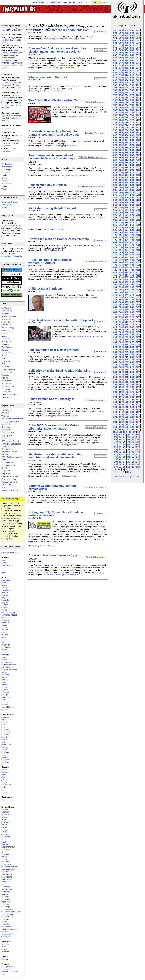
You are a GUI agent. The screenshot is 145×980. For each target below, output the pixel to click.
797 (138, 83)
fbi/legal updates (9, 967)
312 (138, 325)
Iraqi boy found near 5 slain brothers (54, 350)
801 (115, 83)
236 (115, 365)
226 (115, 369)
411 (115, 277)
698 (132, 133)
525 (121, 220)
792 (138, 85)
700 (121, 133)
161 (115, 402)
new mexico (7, 874)
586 (115, 190)
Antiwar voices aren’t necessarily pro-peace (54, 557)
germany (5, 620)
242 (138, 360)
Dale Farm (6, 427)
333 (132, 315)
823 (132, 70)
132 (138, 414)
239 (126, 362)
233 (132, 365)
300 (121, 332)
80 (129, 439)
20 (129, 464)
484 (126, 240)
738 (132, 113)
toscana (5, 702)
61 (133, 447)
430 (121, 267)
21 (124, 464)
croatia (4, 607)
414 (126, 275)
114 (126, 424)
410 (121, 277)
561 (115, 202)
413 (132, 275)
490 (121, 237)
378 (132, 292)
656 (115, 155)
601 (115, 182)
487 (138, 237)
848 (132, 58)
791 (115, 88)
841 (115, 63)
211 (115, 377)
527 (138, 217)
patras (4, 672)
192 (138, 384)
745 (121, 110)
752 (138, 105)
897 (138, 33)
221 (115, 372)
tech (3, 974)
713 (132, 125)
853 (132, 55)
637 (138, 163)
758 (132, 103)
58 (120, 449)
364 (126, 300)
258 (132, 352)
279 (126, 342)
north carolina (7, 879)
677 (138, 142)
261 (115, 352)
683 (132, 140)
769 (126, 98)
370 (121, 297)
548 (132, 207)
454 (126, 255)
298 (132, 332)
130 (121, 417)
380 (121, 292)
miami (4, 859)
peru (3, 742)
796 (115, 85)
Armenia (5, 944)
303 (132, 330)
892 (138, 35)
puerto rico (6, 745)
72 (137, 442)
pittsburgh (6, 892)
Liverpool (99, 336)
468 (132, 247)
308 (132, 327)
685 (121, 140)
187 (138, 387)
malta (4, 652)
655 (121, 155)
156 (115, 404)
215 (121, 374)
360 (121, 302)
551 (115, 207)
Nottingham (6, 205)
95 (115, 434)
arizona (5, 809)
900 (121, 33)
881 (115, 43)
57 (124, 449)
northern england (9, 665)
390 (121, 287)
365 (121, 300)
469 (126, 247)
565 (121, 200)
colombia (5, 735)
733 (132, 115)
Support (106, 2)
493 (132, 235)
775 (121, 95)
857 (138, 53)
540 (121, 212)
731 (115, 117)
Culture (5, 333)
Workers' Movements (63, 279)
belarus (5, 592)
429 (126, 267)
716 (115, 125)
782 (138, 90)
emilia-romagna (8, 612)
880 (121, 43)
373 (132, 295)
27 (124, 462)
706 (115, 130)
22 (120, 464)
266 (115, 349)
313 (132, 325)
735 (121, 115)
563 (132, 200)
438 (132, 262)
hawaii (4, 842)
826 (115, 70)
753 (132, 105)
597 (138, 182)
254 (126, 355)
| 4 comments (95, 261)
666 (115, 150)
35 (115, 459)
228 (132, 367)
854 (126, 55)
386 (115, 290)
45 (124, 454)
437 (138, 262)
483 (132, 240)
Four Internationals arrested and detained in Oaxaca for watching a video (52, 159)
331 (115, 317)
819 (126, 73)
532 (138, 215)
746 (115, 110)
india (3, 799)
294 (126, 335)
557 (138, 202)
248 (132, 357)
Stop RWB (6, 474)
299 (126, 332)
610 (121, 177)
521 (115, 222)
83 (115, 439)
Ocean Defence (8, 369)
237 (138, 362)
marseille (5, 655)
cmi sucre (6, 732)
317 (138, 322)
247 (138, 357)
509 (126, 227)
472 (138, 245)
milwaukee (6, 864)
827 (138, 68)
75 (124, 442)
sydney (5, 792)
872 (138, 45)
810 (121, 78)
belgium (5, 595)
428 (132, 267)
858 (132, 53)
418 (132, 272)
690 (121, 138)
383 (132, 290)
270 (121, 347)
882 (138, 40)
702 (138, 130)
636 (115, 165)
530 (121, 217)
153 (132, 404)
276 (115, 345)
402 (138, 280)
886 (115, 40)
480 (121, 242)
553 (132, 205)
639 (126, 163)
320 (121, 322)
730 (121, 117)
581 (115, 192)
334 (126, 315)
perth (4, 787)
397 (138, 282)
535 (121, 215)
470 (121, 247)
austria (4, 587)
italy (3, 632)
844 (126, 60)
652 (138, 155)
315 (121, 325)
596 (115, 185)
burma (4, 775)
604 (126, 180)
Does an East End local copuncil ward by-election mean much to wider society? (57, 50)
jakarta (4, 780)
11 (115, 469)
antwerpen (6, 580)
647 (138, 157)
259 (126, 352)
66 (137, 444)
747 (138, 108)
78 (137, 439)
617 (138, 172)
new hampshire (8, 869)
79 (133, 439)
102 (138, 429)
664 (126, 150)
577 (138, 192)
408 (132, 277)
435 (121, 265)
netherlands (7, 662)
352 (138, 305)
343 (132, 310)
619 (126, 172)
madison (5, 854)
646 (115, 160)
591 (115, 187)
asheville (5, 814)
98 (130, 432)
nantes (4, 657)
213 (132, 374)
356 (115, 305)
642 (138, 160)
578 (132, 192)
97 (134, 432)
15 (124, 467)
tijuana (4, 755)
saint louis (6, 904)
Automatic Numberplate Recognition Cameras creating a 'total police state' (54, 133)
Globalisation (59, 502)
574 (126, 195)
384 (126, 290)
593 (132, 185)
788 (132, 88)
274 (126, 345)
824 (126, 70)
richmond (5, 897)
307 (138, 327)
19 (133, 464)
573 (132, 195)
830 (121, 68)
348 (132, 307)
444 (126, 260)
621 (115, 172)
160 (121, 402)
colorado (5, 834)
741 (115, 113)
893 (132, 35)
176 (115, 394)
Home (34, 2)
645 (121, 160)
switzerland (6, 697)
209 (126, 377)
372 (138, 295)
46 (120, 454)
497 (138, 232)
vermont (5, 932)
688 (132, 138)
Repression (48, 91)
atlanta (4, 817)
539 (126, 212)
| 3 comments (95, 487)
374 (126, 295)
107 (138, 427)
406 (115, 280)
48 (137, 452)
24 (137, 462)
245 (121, 360)
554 (126, 205)
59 (115, 449)
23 (115, 464)
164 (126, 399)
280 (121, 342)
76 (120, 442)
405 (121, 280)
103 (132, 429)
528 (132, 217)
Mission (58, 2)
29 (115, 462)
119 (126, 422)
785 (121, 90)
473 (132, 245)
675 (121, 145)
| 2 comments (95, 401)
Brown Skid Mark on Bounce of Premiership (59, 239)
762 (138, 100)
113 (132, 424)
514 (126, 225)
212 (138, 374)
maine (4, 857)
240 (121, 362)
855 (121, 55)
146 (115, 409)
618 (132, 172)
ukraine (5, 705)
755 (121, 105)
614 (126, 175)
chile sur (5, 727)
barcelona (6, 590)
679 (126, 142)
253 (132, 355)
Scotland (5, 208)
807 (138, 78)
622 (138, 170)
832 (138, 65)
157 (138, 402)
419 (126, 272)
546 (115, 210)
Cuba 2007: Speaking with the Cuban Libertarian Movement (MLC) (54, 427)
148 (132, 407)
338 (132, 312)
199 (126, 382)
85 (133, 437)
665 (121, 150)
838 (132, 63)
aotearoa (5, 769)
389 (126, 287)
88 (120, 437)
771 (115, 98)
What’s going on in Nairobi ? (48, 77)
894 (126, 35)
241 (115, 362)
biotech (5, 959)
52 (120, 452)
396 (115, 285)
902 (138, 30)
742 (138, 110)
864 (126, 50)
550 (121, 207)
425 (121, 270)
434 (126, 265)
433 (132, 265)
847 (138, 58)
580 (121, 192)
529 (126, 217)
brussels (5, 600)
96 (139, 432)
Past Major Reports (10, 490)
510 (121, 227)
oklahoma (6, 887)
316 (115, 325)
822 (138, 70)
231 (115, 367)
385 (121, 290)
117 (138, 422)
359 (126, 302)
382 (138, 290)
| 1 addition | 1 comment (91, 157)
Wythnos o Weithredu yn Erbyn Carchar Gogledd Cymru (12, 65)
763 (132, 100)
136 (115, 414)
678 (132, 142)
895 (121, 35)
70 (120, 444)
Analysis (46, 445)
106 (115, 429)
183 (132, 390)
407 (138, 277)
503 (132, 230)
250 (121, 357)
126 (115, 419)
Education (6, 339)
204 (126, 379)
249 (126, 357)
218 (132, 372)
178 (132, 392)
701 (115, 133)
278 (132, 342)
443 (132, 260)
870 (121, 48)
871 (115, 48)
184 (126, 390)
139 (126, 412)
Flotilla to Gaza (8, 433)
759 (126, 103)
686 (115, 140)
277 (138, 342)
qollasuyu (6, 747)
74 (129, 442)
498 (132, 232)
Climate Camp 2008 (10, 476)
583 (132, 190)
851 (115, 58)
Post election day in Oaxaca (48, 185)
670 (121, 147)
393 (132, 285)
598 (132, 182)
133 (132, 414)
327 (138, 317)
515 (121, 225)
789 (126, 88)
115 (121, 424)
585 (121, 190)
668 (132, 147)
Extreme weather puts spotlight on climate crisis (52, 487)
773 (132, 95)
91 (133, 434)
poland (4, 677)
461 (115, 252)
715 (121, 125)
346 (115, 310)
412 (138, 275)
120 (121, 422)
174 (126, 394)
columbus (6, 837)
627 (138, 167)
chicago (5, 829)
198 (132, 382)
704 (126, 130)
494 (126, 235)
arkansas (5, 812)
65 (115, 447)
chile (3, 725)
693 (132, 135)
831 (115, 68)
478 (132, 242)
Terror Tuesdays (8, 105)
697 (138, 133)
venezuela (6, 762)
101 (115, 432)
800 (121, 83)
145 (121, 409)
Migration (64, 39)
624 (126, 170)
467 (138, 247)
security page (7, 539)
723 (132, 120)
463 (132, 250)
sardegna (5, 690)
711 (115, 128)
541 (115, 212)
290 (121, 337)
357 (138, 302)
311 (115, 327)
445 (121, 260)
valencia (5, 710)
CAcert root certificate (8, 532)
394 (126, 285)
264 (126, 349)
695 (121, 135)
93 (124, 434)
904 (126, 30)
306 (115, 330)
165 (121, 399)
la (2, 852)
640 (121, 163)
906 (115, 30)
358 (132, 302)
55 (133, 449)
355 (121, 305)
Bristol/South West (9, 202)
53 (115, 452)
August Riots (7, 424)
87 (124, 437)
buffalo (4, 827)
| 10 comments (94, 133)
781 (115, 93)
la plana (5, 635)
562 (138, 200)
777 (138, 93)
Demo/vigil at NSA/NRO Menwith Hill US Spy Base (12, 85)
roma (4, 682)
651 (115, 157)
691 (115, 138)
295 (121, 335)
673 (132, 145)
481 (115, 242)
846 (115, 60)
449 (126, 257)
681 (115, 142)
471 (115, 247)
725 (121, 120)
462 (138, 250)
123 (132, 419)
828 (132, 68)
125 (121, 419)
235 (121, 365)
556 (115, 205)
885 (121, 40)
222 (138, 369)
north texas (6, 882)
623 (132, 170)
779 (126, 93)
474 (126, 245)
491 (115, 237)
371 (115, 297)
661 (115, 152)
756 (115, 105)
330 (121, 317)
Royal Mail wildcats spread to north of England (61, 320)
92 (129, 434)
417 (138, 272)
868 (132, 48)
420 (121, 272)
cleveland (6, 832)
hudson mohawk (9, 847)
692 (138, 135)
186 (115, 390)
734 (126, 115)
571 (115, 197)
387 (138, 287)
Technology (6, 389)
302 (138, 330)
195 (121, 384)
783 (132, 90)
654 (126, 155)
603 (132, 180)
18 (137, 464)
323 (132, 320)
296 (115, 335)
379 (126, 292)
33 (124, 459)
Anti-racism (47, 68)
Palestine (5, 375)
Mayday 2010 (7, 435)
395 (121, 285)
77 (115, 442)
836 (115, 65)
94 (120, 434)
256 (115, 355)
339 (126, 312)
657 (138, 152)
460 (121, 252)
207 (138, 377)
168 (132, 397)
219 (126, 372)
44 (129, 454)
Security (97, 2)
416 (115, 275)
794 (126, 85)
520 (121, 222)
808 (132, 78)
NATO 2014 (6, 410)
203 (132, 379)
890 (121, 38)
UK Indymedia (28, 8)
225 (121, 369)
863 (132, 50)
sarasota (5, 919)
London (83, 39)
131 (115, 417)
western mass (7, 934)
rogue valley (7, 902)
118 (132, 422)
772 (138, 95)
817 (138, 73)
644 (126, 160)
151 (115, 407)
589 (126, 187)
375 (121, 295)
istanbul (5, 630)
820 (121, 73)
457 (138, 252)
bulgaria (5, 602)
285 (121, 340)
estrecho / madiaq (9, 615)
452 (138, 255)
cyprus (4, 610)
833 (132, 65)
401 (115, 282)
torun (4, 700)
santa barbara (7, 914)
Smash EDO (7, 485)
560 (121, 202)
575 (121, 195)
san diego (6, 907)
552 (138, 205)
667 (138, 147)
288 (132, 337)
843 (132, 60)
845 (121, 60)
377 (138, 292)
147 (138, 407)
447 (138, 257)
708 (132, 128)
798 (132, 83)
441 (115, 262)
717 (138, 122)
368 (132, 297)
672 (138, 145)
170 (121, 397)
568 (132, 197)
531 (115, 217)
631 (115, 167)
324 (126, 320)
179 (126, 392)
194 (126, 384)
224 (126, 369)
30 (137, 459)
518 (132, 222)
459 (126, 252)
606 (115, 180)
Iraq (45, 361)
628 (132, 167)
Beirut (4, 947)
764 (126, 100)
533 (132, 215)
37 (133, 457)
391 (115, 287)
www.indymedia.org (10, 553)
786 (115, 90)
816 (115, 75)
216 (115, 374)
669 (126, 147)
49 (133, 452)
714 (126, 125)
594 (126, 185)
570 (121, 197)
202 (138, 379)
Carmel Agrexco (8, 462)
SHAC (4, 468)
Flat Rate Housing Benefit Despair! (52, 208)
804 (126, 80)
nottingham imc (8, 667)
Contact (80, 2)
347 (138, 307)
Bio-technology (8, 328)
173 (132, 394)
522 (138, 220)
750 (121, 108)
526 (115, 220)
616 (115, 175)
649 (126, 157)
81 (124, 439)
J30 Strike (6, 430)
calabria (5, 605)
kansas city (6, 849)
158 (132, 402)
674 (126, 145)
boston (4, 824)
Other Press (48, 229)
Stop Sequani (7, 471)
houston (5, 844)
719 (126, 122)
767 (138, 98)
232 (138, 365)
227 (138, 367)
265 (121, 349)
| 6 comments (95, 102)
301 (115, 332)
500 (121, 232)
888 (132, 38)
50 (129, 452)
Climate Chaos (49, 502)
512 (138, 225)
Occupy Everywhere (10, 421)
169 (126, 397)
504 (126, 230)
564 (126, 200)
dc (3, 839)
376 (115, 295)
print (3, 560)
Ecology (5, 336)
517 (138, 222)
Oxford (4, 178)
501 (115, 232)
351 (115, 307)
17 (115, 467)
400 (121, 282)
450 (121, 257)
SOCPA (5, 488)
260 (121, 352)
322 (138, 320)
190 (121, 387)
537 (138, 212)
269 (126, 347)
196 (115, 384)
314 (126, 325)
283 (132, 340)
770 (121, 98)
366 (115, 300)
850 (121, 58)
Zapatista (81, 199)
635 (121, 165)
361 (115, 302)
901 (115, 33)
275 (121, 345)
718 (132, 122)
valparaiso (6, 760)
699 (126, 133)
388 (132, 287)
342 (138, 310)
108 (132, 427)
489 (126, 237)
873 (132, 45)
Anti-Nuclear (7, 319)
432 (138, 265)
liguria (4, 640)
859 (126, 53)
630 (121, 167)
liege (3, 637)
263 (132, 349)
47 (115, 454)
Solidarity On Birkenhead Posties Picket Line (59, 371)
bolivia (4, 720)
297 (138, 332)
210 (121, 377)
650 (121, 157)
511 (115, 227)
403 (132, 280)
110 (121, 427)
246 (115, 360)
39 (124, 457)
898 (132, 33)
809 (126, 78)
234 (126, 365)
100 (120, 432)
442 (138, 260)
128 (132, 417)
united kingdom (8, 707)
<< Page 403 (121, 476)
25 (133, 462)
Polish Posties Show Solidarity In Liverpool (51, 400)
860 (121, 53)
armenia (5, 582)
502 (138, 230)
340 (121, 312)
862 (138, 50)
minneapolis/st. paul (10, 867)
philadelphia (7, 889)
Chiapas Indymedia (9, 150)
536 (115, 215)
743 (132, 110)
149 (126, 407)
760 (121, 103)
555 (121, 205)
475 (121, 245)
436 (115, 265)
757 (138, 103)
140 (121, 412)
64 (120, 447)
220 (121, 372)
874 (126, 45)
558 (132, 202)
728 (132, 117)
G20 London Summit (10, 441)
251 (115, 357)
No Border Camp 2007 (51, 39)
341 (115, 312)
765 (121, 100)
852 (138, 55)
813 (132, 75)
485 (121, 240)
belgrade (5, 597)
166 (115, 399)
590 (121, 187)
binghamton (7, 822)
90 (137, 434)
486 (115, 240)
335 (121, 315)
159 (126, 402)
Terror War (84, 117)
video (4, 567)
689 (126, 138)
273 (132, 345)
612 (138, 175)
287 (138, 337)
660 (121, 152)
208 (132, 377)
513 (132, 225)
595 (121, 185)
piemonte (5, 675)
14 (129, 467)
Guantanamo (7, 449)
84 (137, 437)
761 (115, 103)
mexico (5, 740)
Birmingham (86, 297)
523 (132, 220)
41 (115, 457)
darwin (4, 777)
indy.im (4, 226)
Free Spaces (48, 146)
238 (132, 362)
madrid (4, 650)
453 (132, 255)
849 (126, 58)
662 (138, 150)
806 (115, 80)
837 (138, 63)
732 (138, 115)
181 (115, 392)
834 (126, 65)
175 (121, 394)
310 (121, 327)
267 (138, 347)
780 (121, 93)
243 (132, 360)
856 (115, 55)
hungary (5, 625)
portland (5, 894)
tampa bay (6, 924)
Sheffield (81, 279)
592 (138, 185)
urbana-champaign (9, 929)
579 (126, 192)
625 (121, 170)
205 (121, 379)
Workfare (5, 416)
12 (137, 467)
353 (132, 305)
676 (115, 145)
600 (121, 182)
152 (138, 404)
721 (115, 122)
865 (121, 50)
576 (115, 195)
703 (132, 130)
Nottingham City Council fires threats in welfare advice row (56, 514)
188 (132, 387)
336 (115, 315)
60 (137, 447)
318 (132, 322)
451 (115, 257)
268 (132, 347)
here (7, 108)
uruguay (5, 757)
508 (132, 227)
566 (115, 200)
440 (121, 262)
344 (126, 310)
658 (132, 152)
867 (138, 48)
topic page (10, 128)
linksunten (6, 645)
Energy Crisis (7, 342)
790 (121, 88)
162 (138, 399)
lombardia (6, 647)
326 (115, 320)
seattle (4, 922)
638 (132, 163)
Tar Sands (6, 438)
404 (126, 280)
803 (132, 80)
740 (121, 113)
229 (126, 367)
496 (115, 235)
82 (120, 439)
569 (126, 197)
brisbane (5, 772)
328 (132, 317)
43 (133, 454)
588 (132, 187)
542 (138, 210)
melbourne (6, 785)
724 (126, 120)
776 (115, 95)
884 (126, 40)
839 (126, 63)
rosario (4, 750)
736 (115, 115)
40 (120, 457)
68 (129, 444)
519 (126, 222)
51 (124, 452)
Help (87, 2)
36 (137, 457)
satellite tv (6, 565)
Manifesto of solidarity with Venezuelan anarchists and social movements (55, 456)
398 (132, 282)
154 (126, 404)
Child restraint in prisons (46, 289)
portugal (5, 680)
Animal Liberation (9, 316)
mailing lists (6, 969)
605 (121, 180)
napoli (4, 660)
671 (115, 147)
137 (138, 412)
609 (126, 177)
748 (132, 108)
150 (121, 407)
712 (138, 125)
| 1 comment (95, 290)
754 (126, 105)
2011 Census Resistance (12, 419)
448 (132, 257)
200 (121, 382)
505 (121, 230)
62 (129, 447)
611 (115, 177)
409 (126, 277)
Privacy (66, 2)
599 (126, 182)
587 (138, 187)
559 (126, 202)
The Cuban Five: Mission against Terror (56, 100)
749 (126, 108)
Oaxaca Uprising (49, 175)
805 (121, 80)
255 (121, 355)
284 (126, 340)
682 (138, 140)
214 (126, 374)
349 (126, 307)
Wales (4, 186)
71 (115, 444)
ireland (4, 627)
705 (121, 130)
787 (138, 88)
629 (126, 167)
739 (126, 113)
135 (121, 414)
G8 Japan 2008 (8, 465)
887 (138, 38)
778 (132, 93)
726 (115, 120)
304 (126, 330)
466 (115, 250)
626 (115, 170)
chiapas (5, 722)
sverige (5, 695)
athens (4, 585)
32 (129, 459)
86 (129, 437)
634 (126, 165)
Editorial (49, 2)
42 (137, 454)
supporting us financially (12, 256)
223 (132, 369)
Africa (4, 572)
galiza (4, 617)
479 (126, 242)
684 (126, 140)
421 (115, 272)
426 (115, 270)
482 (138, 240)
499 (126, 232)
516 (115, 225)
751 (115, 108)
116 (115, 424)
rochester (5, 899)
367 (138, 297)
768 (132, 98)
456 (115, 255)
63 (124, 447)
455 (121, 255)
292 (138, 335)
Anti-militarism (48, 575)
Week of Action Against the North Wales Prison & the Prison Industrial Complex (12, 55)
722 (138, 120)
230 (121, 367)
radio (4, 562)
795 (121, 85)
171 (115, 397)
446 (115, 260)
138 (132, 412)
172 (138, 394)
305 (121, 330)
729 (126, 117)
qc (3, 789)
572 (138, 195)
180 (121, 392)
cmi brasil (6, 730)
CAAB (18, 87)
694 (126, 135)
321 (115, 322)
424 (126, 270)
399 (126, 282)
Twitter (15, 226)
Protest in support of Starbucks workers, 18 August (50, 261)
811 (115, 78)
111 (115, 427)
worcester (6, 937)
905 (121, 30)
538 (132, 212)
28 (120, 462)
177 (138, 392)
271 (115, 347)
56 (129, 449)
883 (132, 40)
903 (132, 30)
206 (115, 379)
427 (138, 267)
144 (126, 409)
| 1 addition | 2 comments (91, 187)
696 (115, 135)
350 (121, 307)
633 (132, 165)
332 (138, 315)
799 (126, 83)
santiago (5, 752)
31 (133, 459)
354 (126, 305)
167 (138, 397)
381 (115, 292)
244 (126, 360)
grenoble (5, 622)
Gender (5, 350)
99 (126, 432)
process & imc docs (10, 972)
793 (132, 85)
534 (126, 215)
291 (115, 337)
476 (115, 245)
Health (4, 356)
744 (126, 110)
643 (132, 160)
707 (138, 128)
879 (126, 43)
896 (115, 35)
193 (132, 384)
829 (126, 68)
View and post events (11, 30)
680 (121, 142)
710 (121, 128)
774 (126, 95)
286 (115, 340)
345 (121, 310)
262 (138, 349)
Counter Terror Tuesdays (10, 96)
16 (120, 467)
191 (115, 387)
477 (138, 242)
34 (120, 459)
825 (121, 70)
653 (132, 155)
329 (126, 317)
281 (115, 342)
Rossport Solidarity (10, 482)
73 (133, 442)
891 (115, 38)
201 (115, 382)
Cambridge (6, 170)
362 (138, 300)
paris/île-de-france (9, 670)
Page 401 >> (133, 476)
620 (121, 172)
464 (126, 250)
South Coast (7, 183)
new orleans (7, 877)
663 (132, 150)
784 (126, 90)
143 (132, 409)
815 (121, 75)
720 (121, 122)
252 (138, 355)
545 (121, 210)
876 (115, 45)
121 (115, 422)
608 (132, 177)
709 (126, 128)
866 (115, 50)
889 (126, 38)
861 (115, 53)
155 (121, 404)
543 (132, 210)
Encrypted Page (12, 499)
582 (138, 190)
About (73, 2)
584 (126, 190)
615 (121, 175)
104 (126, 429)
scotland (5, 692)
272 (138, 345)
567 (138, 197)
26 (129, 462)
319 (126, 322)
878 (132, 43)
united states (7, 927)
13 (133, 467)
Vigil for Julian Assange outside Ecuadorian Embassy (11, 118)
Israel (4, 949)
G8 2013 (5, 413)
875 (121, 45)
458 (132, 252)
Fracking (5, 344)
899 (126, 33)
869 (126, 48)
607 (138, 177)
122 (138, 419)
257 (138, 352)
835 (121, 65)
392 (138, 285)
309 (126, 327)
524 (126, 220)
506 (115, 230)
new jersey (6, 872)
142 (138, 409)
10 (119, 469)
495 (121, 235)
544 (126, 210)
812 (138, 75)
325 (121, 320)
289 (126, 337)
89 (115, 437)
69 (124, 444)
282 (138, 340)
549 (126, 207)
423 (132, 270)
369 (126, 297)
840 (121, 63)
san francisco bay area (11, 912)
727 (138, 117)
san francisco (7, 909)
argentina (5, 717)
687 (138, 138)
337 (138, 312)
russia (4, 687)
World (73, 68)
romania (5, 685)
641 (115, 163)
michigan (5, 862)
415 (121, 275)
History (4, 358)
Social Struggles (73, 39)
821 (115, 73)
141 (115, 412)
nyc (3, 884)
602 (138, 180)
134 (126, 414)
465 (121, 250)
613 (132, 175)
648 (132, 157)
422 (138, 270)
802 (138, 80)
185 (121, 390)
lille (3, 642)
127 (138, 417)
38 (129, 457)
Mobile (41, 2)
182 (138, 390)
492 (138, 235)
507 (138, 227)
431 (115, 267)
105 (121, 429)
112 (138, 424)
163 (132, 399)
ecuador (5, 737)
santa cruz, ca (7, 917)
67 (133, 444)
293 (132, 335)
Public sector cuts (9, 381)
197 (138, 382)
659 (126, 152)
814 (126, 75)
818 (132, 73)
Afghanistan (7, 311)
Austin (4, 819)
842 (138, 60)
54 (137, 449)
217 (138, 372)
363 (132, 300)
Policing (5, 378)
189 (126, 387)
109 (126, 427)
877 (138, 43)
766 (115, 100)
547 (138, 207)
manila (4, 782)
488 (132, 237)
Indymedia (6, 361)
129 (126, 417)
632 (138, 165)
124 (126, 419)
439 (126, 262)
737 (138, 113)
